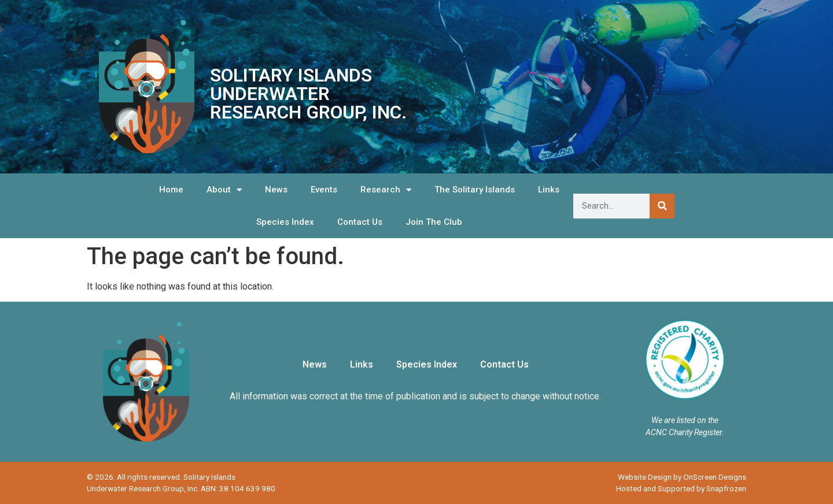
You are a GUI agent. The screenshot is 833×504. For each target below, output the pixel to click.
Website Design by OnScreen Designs (682, 477)
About (224, 190)
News (276, 190)
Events (324, 190)
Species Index (285, 222)
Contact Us (360, 222)
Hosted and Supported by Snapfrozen (681, 488)
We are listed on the (685, 420)
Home (171, 190)
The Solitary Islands (475, 190)
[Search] (662, 206)
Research (386, 190)
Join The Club (434, 222)
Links (549, 190)
